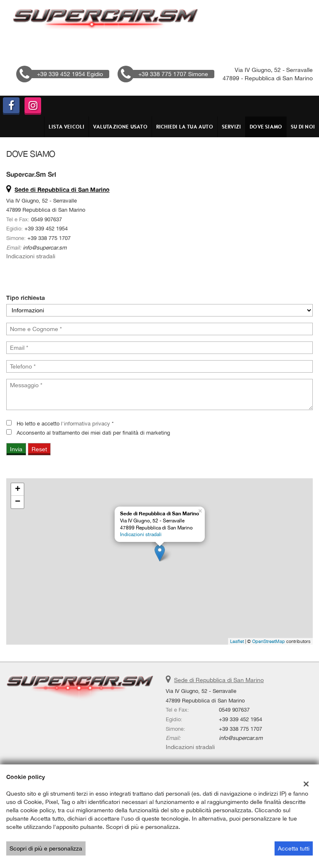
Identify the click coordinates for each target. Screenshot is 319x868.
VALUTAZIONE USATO (120, 127)
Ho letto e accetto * (65, 423)
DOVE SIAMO (266, 127)
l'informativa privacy (86, 423)
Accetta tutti (294, 848)
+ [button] (18, 490)
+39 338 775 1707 (49, 238)
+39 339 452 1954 (46, 228)
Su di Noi (303, 127)
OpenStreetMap (269, 641)
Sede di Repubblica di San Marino (219, 680)
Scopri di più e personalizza (46, 848)
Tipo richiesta (26, 298)
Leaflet (237, 641)
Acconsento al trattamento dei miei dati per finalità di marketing (93, 433)
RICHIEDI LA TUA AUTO (185, 127)
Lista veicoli (67, 127)
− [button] (18, 502)
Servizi (231, 127)
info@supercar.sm (45, 247)
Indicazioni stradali (31, 256)
